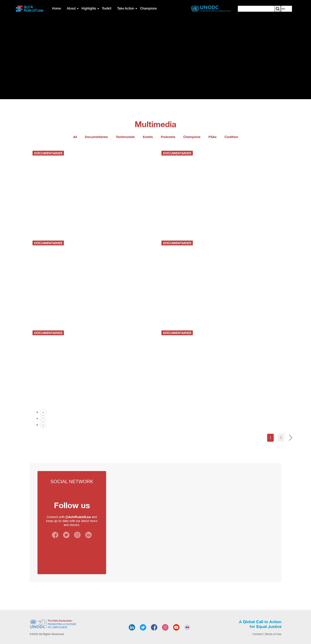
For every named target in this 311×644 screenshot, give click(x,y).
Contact (258, 634)
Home (57, 9)
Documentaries (96, 137)
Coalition (231, 137)
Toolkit (107, 9)
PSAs (213, 137)
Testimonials (125, 137)
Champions (148, 9)
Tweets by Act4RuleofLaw (127, 473)
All (75, 137)
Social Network (72, 482)
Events (148, 137)
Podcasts (168, 137)
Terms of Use (273, 634)
